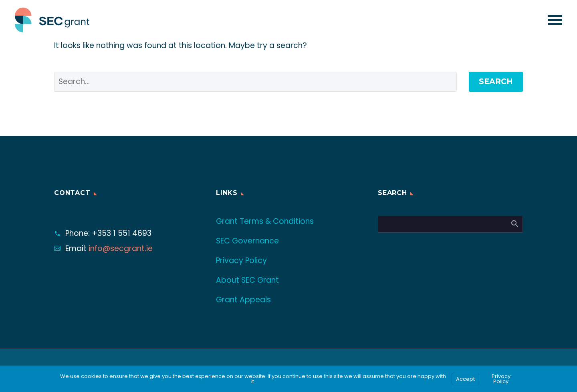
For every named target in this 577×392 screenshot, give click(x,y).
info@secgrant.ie (121, 248)
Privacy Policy (241, 260)
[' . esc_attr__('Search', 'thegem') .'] (255, 82)
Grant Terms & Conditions (265, 221)
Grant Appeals (243, 300)
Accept (465, 379)
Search (496, 81)
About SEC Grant (247, 280)
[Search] (450, 224)
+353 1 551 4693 (122, 233)
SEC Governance (247, 241)
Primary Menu (555, 20)
